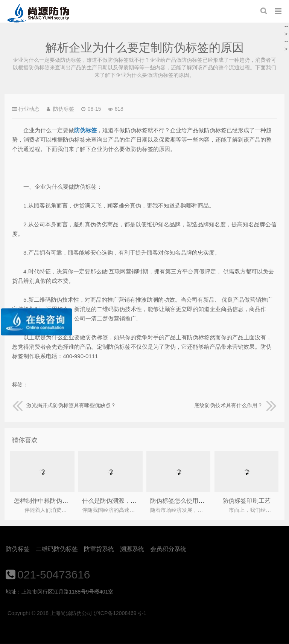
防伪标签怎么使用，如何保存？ (192, 501)
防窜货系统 (99, 549)
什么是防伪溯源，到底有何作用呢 (127, 501)
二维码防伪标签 (57, 549)
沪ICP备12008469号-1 (120, 613)
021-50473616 (54, 575)
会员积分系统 (168, 549)
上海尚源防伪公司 (38, 13)
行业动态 (29, 109)
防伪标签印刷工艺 (246, 501)
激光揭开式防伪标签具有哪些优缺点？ (64, 405)
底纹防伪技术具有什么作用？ (236, 405)
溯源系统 (132, 549)
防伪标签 (18, 549)
